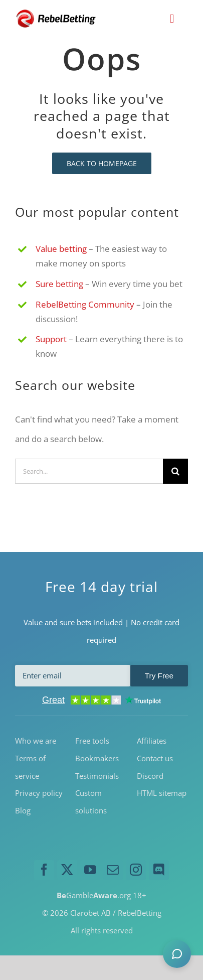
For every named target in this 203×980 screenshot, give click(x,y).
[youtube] (90, 870)
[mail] (113, 870)
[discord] (159, 870)
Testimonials (97, 775)
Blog (23, 810)
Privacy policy (39, 792)
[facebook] (44, 870)
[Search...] (89, 471)
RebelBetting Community (85, 304)
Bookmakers (97, 758)
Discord (150, 775)
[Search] (175, 471)
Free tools (92, 740)
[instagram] (136, 870)
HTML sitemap (162, 792)
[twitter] (67, 870)
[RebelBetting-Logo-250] (57, 13)
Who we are (36, 740)
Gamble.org (94, 895)
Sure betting (59, 283)
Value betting (61, 248)
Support (51, 338)
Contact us (155, 758)
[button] (177, 954)
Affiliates (152, 740)
